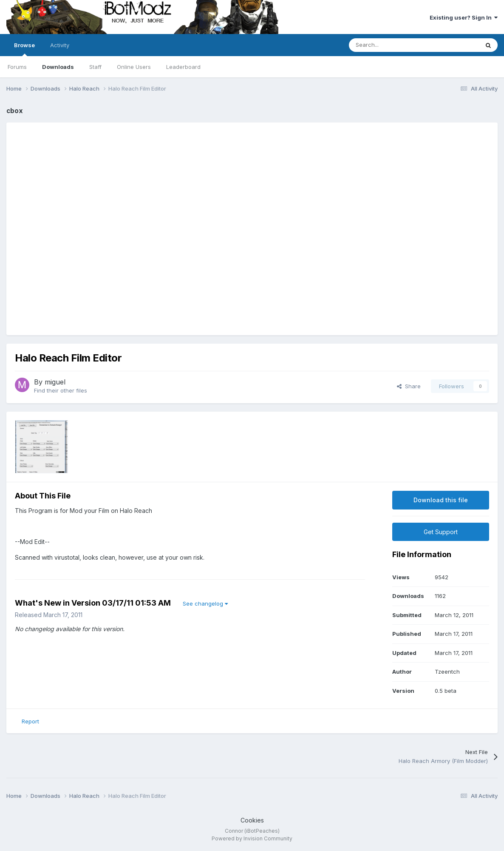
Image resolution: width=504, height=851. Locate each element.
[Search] (395, 45)
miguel (55, 382)
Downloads (58, 67)
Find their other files (61, 390)
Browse (24, 49)
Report (30, 721)
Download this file (441, 500)
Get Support (441, 532)
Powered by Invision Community (252, 838)
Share (409, 386)
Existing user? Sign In (464, 17)
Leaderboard (183, 67)
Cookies (252, 820)
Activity (60, 45)
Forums (17, 67)
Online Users (134, 67)
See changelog (205, 603)
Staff (95, 67)
